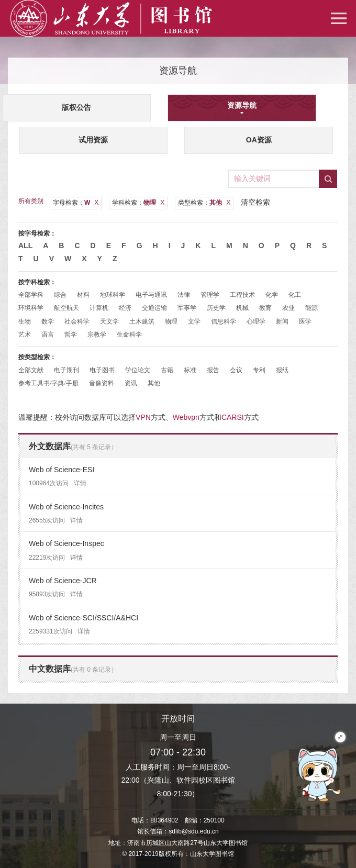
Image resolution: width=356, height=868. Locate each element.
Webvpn (186, 417)
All (25, 246)
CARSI (233, 417)
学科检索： (138, 203)
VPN (143, 417)
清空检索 (255, 202)
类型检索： (204, 203)
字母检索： (76, 203)
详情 (80, 483)
